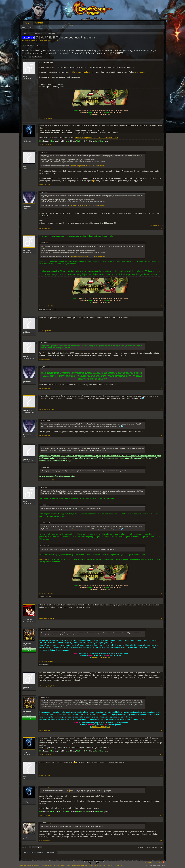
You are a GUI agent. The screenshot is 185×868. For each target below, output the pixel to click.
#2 (161, 145)
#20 (161, 840)
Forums (28, 23)
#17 (161, 755)
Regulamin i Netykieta (98, 657)
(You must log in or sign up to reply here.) (151, 847)
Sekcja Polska (34, 40)
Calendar (39, 23)
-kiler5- (26, 837)
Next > (40, 57)
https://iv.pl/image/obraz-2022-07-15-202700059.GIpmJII (97, 138)
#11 (161, 480)
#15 (161, 686)
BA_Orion (48, 40)
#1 (161, 118)
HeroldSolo (27, 410)
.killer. (26, 140)
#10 (161, 435)
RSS (164, 862)
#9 (161, 409)
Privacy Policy (161, 865)
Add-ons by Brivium (106, 865)
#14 (161, 661)
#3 (161, 185)
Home (160, 862)
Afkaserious (28, 687)
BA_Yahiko (27, 644)
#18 (161, 776)
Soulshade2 (27, 619)
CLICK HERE (118, 53)
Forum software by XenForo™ (71, 865)
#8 (161, 388)
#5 (161, 306)
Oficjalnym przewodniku (81, 72)
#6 (161, 331)
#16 (161, 730)
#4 (161, 229)
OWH (109, 657)
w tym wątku (140, 72)
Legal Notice (149, 862)
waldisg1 (26, 332)
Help (155, 862)
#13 (161, 618)
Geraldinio (27, 206)
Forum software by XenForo (37, 865)
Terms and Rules (151, 865)
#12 (161, 593)
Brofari (26, 357)
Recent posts (27, 27)
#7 (161, 359)
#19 (161, 815)
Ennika (26, 167)
